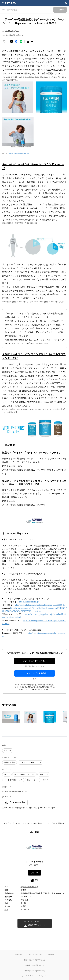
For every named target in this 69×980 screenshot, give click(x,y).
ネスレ (7, 774)
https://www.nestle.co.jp (29, 887)
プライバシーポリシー (35, 954)
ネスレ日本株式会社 (35, 823)
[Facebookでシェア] (16, 41)
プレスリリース (18, 823)
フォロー (35, 873)
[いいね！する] (4, 41)
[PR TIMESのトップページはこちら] (10, 3)
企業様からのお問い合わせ (35, 965)
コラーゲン (31, 780)
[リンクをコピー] (33, 41)
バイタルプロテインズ (13, 780)
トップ (6, 823)
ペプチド (44, 780)
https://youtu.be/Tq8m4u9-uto (19, 153)
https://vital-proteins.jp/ (29, 602)
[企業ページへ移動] (34, 848)
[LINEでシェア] (21, 41)
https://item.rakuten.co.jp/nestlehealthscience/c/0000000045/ (40, 605)
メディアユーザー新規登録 (35, 673)
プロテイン (44, 774)
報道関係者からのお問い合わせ (35, 960)
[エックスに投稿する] (12, 41)
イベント (8, 751)
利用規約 (51, 954)
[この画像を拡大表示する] (11, 717)
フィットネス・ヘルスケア (31, 763)
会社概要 (19, 954)
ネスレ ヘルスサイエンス (24, 774)
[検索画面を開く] (66, 3)
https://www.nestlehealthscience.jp (15, 791)
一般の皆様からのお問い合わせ (35, 971)
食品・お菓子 (10, 763)
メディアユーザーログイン (35, 661)
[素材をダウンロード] (28, 41)
